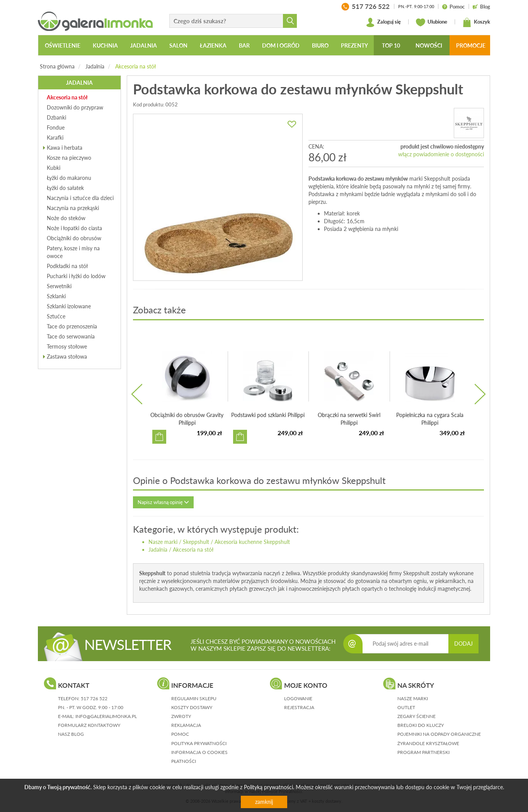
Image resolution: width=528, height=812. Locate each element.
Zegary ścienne (416, 716)
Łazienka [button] (213, 45)
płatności (184, 761)
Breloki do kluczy (421, 725)
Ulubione (432, 22)
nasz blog (71, 734)
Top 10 (391, 45)
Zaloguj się (383, 22)
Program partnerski (423, 752)
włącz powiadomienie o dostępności (441, 154)
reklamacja (186, 725)
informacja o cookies (199, 752)
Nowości (429, 45)
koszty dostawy (192, 707)
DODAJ (463, 644)
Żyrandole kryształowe (428, 743)
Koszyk (476, 22)
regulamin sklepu (194, 698)
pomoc (180, 734)
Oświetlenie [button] (63, 45)
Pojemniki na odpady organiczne (439, 734)
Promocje (471, 45)
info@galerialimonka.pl (106, 716)
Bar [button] (244, 45)
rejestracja (299, 707)
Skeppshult (196, 542)
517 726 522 (94, 698)
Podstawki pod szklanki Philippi (268, 415)
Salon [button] (178, 45)
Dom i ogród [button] (281, 45)
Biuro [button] (320, 45)
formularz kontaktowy (89, 725)
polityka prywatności (199, 743)
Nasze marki (163, 542)
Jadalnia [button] (144, 45)
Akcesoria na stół (135, 66)
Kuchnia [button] (105, 45)
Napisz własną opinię (163, 502)
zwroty (181, 716)
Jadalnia (95, 66)
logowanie (298, 698)
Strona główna (57, 66)
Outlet (406, 707)
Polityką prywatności (268, 787)
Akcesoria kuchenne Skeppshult (252, 542)
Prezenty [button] (354, 45)
